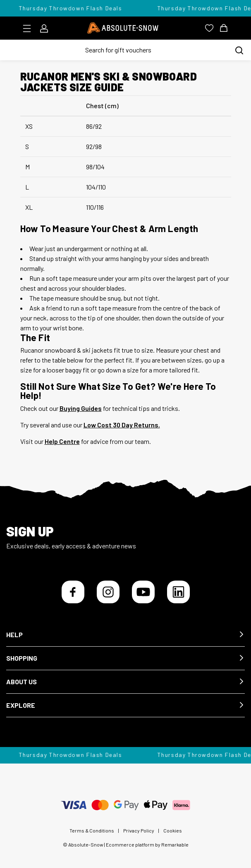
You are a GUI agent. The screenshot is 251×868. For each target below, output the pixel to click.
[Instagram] (108, 592)
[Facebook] (73, 592)
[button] (125, 635)
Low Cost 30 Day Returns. (122, 425)
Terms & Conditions (92, 830)
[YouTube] (143, 592)
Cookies (173, 830)
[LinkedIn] (178, 592)
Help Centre (62, 441)
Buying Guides (81, 408)
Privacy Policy (139, 830)
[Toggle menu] (30, 28)
